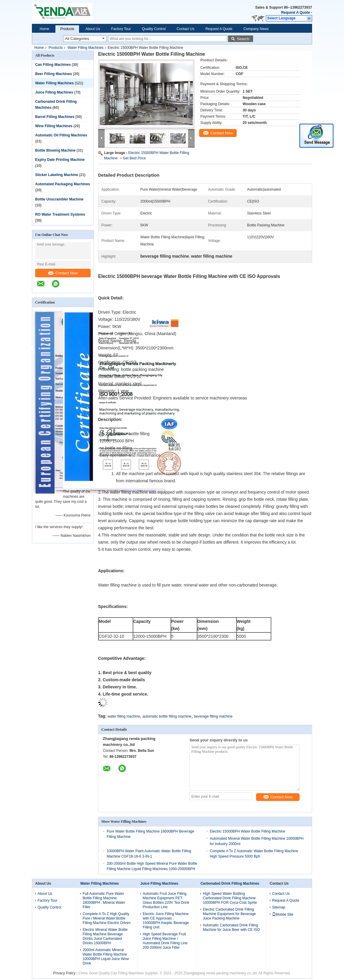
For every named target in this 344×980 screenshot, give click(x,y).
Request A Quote (295, 13)
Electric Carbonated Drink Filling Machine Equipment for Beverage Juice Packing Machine (229, 914)
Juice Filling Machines (54, 92)
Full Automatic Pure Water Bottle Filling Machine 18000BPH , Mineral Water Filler (104, 900)
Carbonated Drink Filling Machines (230, 883)
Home (44, 29)
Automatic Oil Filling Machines (61, 135)
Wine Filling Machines (54, 126)
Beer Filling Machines (54, 74)
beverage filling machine (213, 716)
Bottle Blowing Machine (55, 150)
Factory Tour (121, 29)
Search (243, 39)
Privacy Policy (64, 973)
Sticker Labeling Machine (57, 175)
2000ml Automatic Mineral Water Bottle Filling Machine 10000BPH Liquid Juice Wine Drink (106, 957)
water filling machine (124, 716)
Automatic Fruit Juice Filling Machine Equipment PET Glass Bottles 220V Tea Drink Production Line (166, 900)
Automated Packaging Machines (63, 184)
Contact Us (186, 29)
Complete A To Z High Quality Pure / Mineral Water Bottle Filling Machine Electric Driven (107, 918)
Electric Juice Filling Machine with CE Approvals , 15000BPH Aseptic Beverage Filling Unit (166, 921)
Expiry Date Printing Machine (60, 160)
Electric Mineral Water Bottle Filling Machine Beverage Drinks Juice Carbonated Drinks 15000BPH (105, 936)
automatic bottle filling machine (167, 716)
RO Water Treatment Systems (60, 214)
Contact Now (63, 273)
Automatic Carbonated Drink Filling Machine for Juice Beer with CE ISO (231, 927)
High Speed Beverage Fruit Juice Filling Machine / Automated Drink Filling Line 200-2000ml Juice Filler (165, 941)
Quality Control (154, 29)
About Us (93, 29)
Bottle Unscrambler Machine (59, 199)
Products (67, 29)
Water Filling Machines (85, 48)
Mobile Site (283, 914)
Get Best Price (134, 158)
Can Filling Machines (53, 65)
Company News (256, 29)
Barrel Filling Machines (55, 117)
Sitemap (279, 907)
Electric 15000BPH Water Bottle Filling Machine (248, 831)
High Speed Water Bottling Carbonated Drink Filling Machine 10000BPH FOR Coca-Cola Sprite (230, 898)
